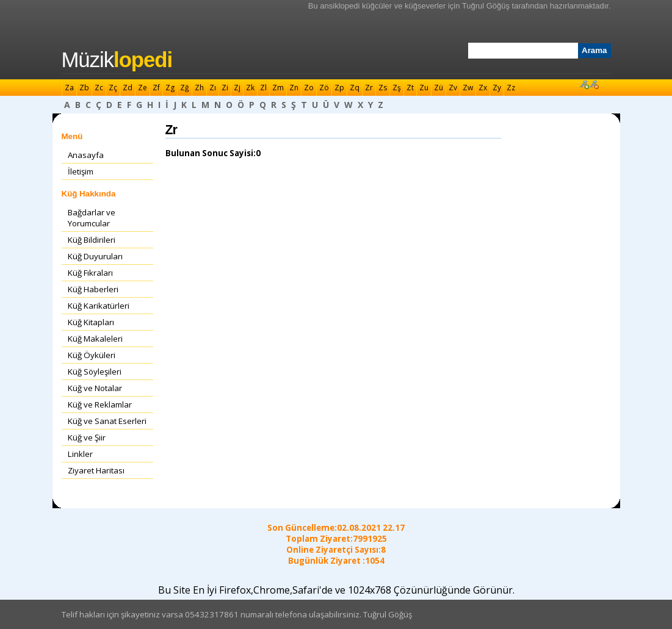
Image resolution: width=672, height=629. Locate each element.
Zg (170, 88)
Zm (278, 88)
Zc (99, 88)
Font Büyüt (584, 84)
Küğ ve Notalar (95, 388)
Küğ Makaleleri (95, 339)
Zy (497, 88)
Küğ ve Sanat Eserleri (107, 421)
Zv (453, 88)
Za (69, 88)
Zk (250, 88)
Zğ (185, 88)
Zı (213, 88)
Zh (199, 88)
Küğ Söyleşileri (95, 372)
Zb (84, 88)
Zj (237, 88)
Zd (128, 88)
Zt (410, 88)
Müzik (117, 60)
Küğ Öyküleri (92, 355)
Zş (397, 88)
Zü (439, 88)
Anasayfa (86, 155)
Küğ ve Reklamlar (100, 404)
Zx (483, 88)
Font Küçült (594, 84)
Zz (511, 88)
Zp (339, 88)
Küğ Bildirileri (92, 240)
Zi (225, 88)
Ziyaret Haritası (96, 470)
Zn (294, 88)
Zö (324, 88)
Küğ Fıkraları (90, 273)
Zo (309, 88)
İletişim (81, 171)
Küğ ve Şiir (87, 437)
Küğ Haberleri (93, 289)
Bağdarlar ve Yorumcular (92, 218)
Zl (263, 88)
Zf (156, 88)
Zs (383, 88)
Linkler (80, 454)
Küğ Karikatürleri (99, 306)
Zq (355, 88)
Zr (369, 88)
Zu (424, 88)
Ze (143, 88)
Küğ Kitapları (91, 322)
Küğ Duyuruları (95, 256)
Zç (113, 88)
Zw (468, 88)
